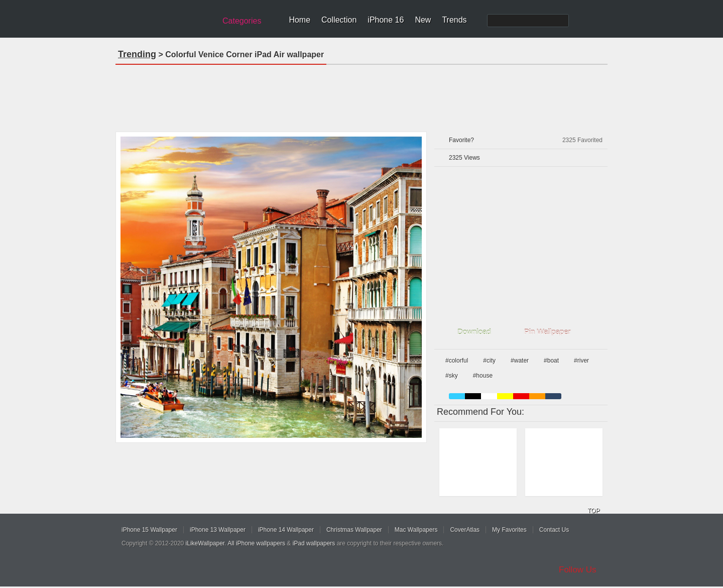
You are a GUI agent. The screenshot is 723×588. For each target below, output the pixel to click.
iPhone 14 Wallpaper (286, 530)
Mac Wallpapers (416, 530)
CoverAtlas (465, 530)
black (473, 396)
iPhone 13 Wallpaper (218, 530)
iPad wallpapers (314, 543)
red (521, 396)
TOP (593, 511)
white (489, 396)
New (423, 20)
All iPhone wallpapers (256, 543)
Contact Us (554, 530)
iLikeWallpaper (205, 543)
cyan (553, 396)
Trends (454, 20)
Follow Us (578, 570)
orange (537, 396)
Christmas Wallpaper (354, 530)
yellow (505, 396)
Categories (242, 21)
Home (299, 20)
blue (457, 396)
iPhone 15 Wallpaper (149, 530)
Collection (339, 20)
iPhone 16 (386, 20)
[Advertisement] (361, 95)
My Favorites (509, 530)
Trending (137, 54)
